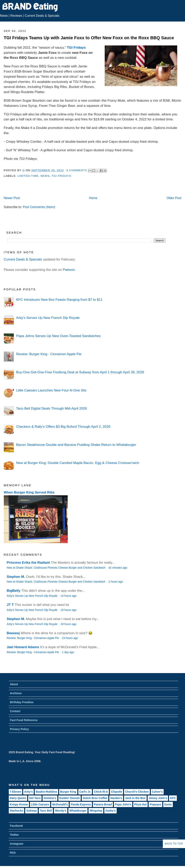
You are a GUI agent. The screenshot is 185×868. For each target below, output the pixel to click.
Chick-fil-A (101, 792)
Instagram (17, 844)
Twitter (14, 835)
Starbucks (17, 811)
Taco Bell (46, 811)
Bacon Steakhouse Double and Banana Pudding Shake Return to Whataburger (76, 445)
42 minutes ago (118, 568)
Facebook (16, 826)
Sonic (168, 804)
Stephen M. (16, 577)
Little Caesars (40, 804)
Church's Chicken (137, 792)
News (4, 16)
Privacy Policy (19, 729)
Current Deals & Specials (42, 16)
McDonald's (60, 804)
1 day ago (68, 652)
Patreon (69, 270)
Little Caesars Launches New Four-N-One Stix (51, 390)
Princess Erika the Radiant (28, 562)
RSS (13, 853)
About (14, 684)
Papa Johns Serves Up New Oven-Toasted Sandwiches (58, 336)
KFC (173, 798)
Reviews (16, 16)
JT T (10, 605)
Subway (31, 811)
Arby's (28, 792)
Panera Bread (103, 804)
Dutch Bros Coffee (95, 798)
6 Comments (77, 170)
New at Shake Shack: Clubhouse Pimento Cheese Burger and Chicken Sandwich (57, 568)
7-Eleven (16, 792)
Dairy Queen (18, 798)
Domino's (50, 798)
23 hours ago (70, 638)
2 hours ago (116, 582)
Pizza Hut (140, 804)
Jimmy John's (158, 798)
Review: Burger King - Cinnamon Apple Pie (49, 354)
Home (93, 198)
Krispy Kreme (19, 804)
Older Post (174, 198)
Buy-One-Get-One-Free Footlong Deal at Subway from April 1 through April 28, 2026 (80, 372)
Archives (16, 693)
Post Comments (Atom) (39, 207)
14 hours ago (69, 596)
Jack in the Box (135, 798)
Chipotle (116, 792)
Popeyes (155, 804)
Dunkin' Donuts (70, 798)
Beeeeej (13, 633)
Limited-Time (28, 176)
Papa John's (123, 804)
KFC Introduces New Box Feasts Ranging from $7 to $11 (59, 300)
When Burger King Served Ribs (29, 492)
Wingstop (96, 811)
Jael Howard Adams (23, 647)
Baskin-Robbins (46, 792)
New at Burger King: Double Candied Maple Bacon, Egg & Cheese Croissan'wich (78, 463)
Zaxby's (110, 811)
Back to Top (174, 844)
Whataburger (78, 811)
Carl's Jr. (85, 792)
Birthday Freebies (22, 702)
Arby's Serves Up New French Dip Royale (48, 318)
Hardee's (116, 798)
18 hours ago (69, 610)
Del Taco (35, 798)
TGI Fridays (76, 47)
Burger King (68, 792)
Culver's (157, 792)
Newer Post (12, 198)
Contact (15, 711)
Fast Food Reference (24, 720)
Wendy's (61, 811)
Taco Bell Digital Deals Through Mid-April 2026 (51, 408)
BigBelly (14, 591)
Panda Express (81, 804)
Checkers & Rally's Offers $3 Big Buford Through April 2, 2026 (63, 427)
